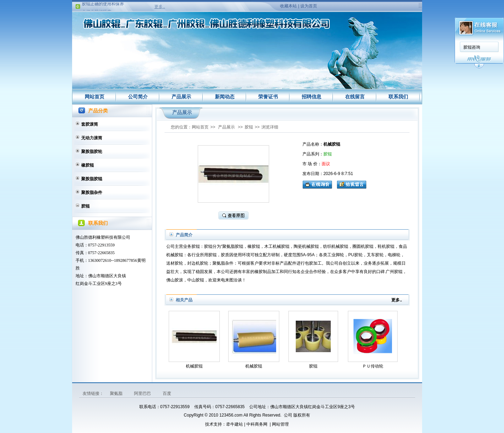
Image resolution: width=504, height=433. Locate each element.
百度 (167, 393)
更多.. (160, 7)
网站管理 (280, 424)
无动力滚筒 (92, 138)
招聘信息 (311, 97)
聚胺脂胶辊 (92, 179)
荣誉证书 (268, 97)
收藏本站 (288, 6)
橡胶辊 (87, 165)
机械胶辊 (194, 366)
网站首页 (94, 97)
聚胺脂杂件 (92, 193)
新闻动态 (225, 97)
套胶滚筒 (90, 124)
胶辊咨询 (472, 47)
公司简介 (138, 97)
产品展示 (181, 97)
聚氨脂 (117, 393)
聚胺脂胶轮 (92, 152)
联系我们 (398, 97)
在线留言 (355, 97)
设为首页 (309, 6)
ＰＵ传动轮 (373, 366)
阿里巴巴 (143, 393)
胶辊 (85, 206)
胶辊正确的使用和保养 (103, 5)
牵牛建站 (234, 424)
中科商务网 (257, 424)
